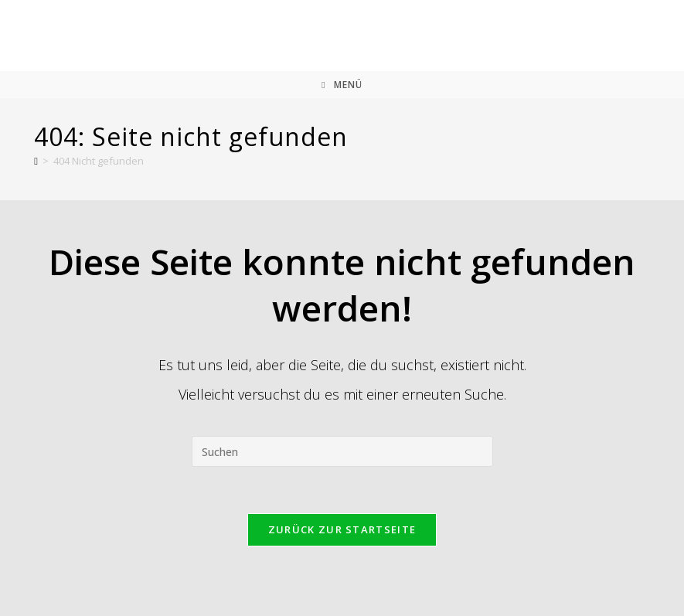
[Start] (36, 161)
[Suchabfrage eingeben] (342, 451)
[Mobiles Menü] (342, 85)
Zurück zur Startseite (342, 529)
